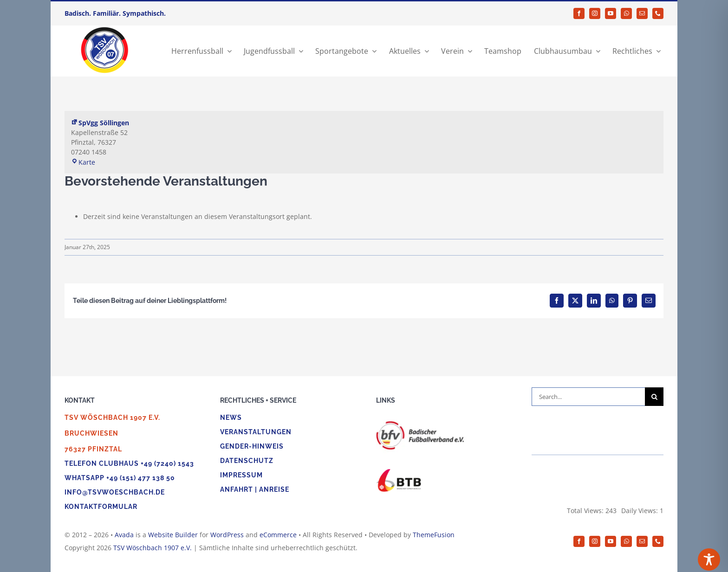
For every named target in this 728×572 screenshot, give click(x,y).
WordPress (227, 535)
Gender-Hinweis (252, 446)
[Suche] (654, 397)
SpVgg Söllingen (100, 123)
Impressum (241, 475)
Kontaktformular (101, 507)
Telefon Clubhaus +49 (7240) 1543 (129, 463)
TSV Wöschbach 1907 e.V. (153, 548)
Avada (124, 535)
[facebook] (579, 13)
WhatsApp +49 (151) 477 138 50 (120, 478)
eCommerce (278, 535)
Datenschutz (247, 461)
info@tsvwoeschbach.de (115, 492)
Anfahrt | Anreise (255, 489)
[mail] (642, 13)
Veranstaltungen (256, 432)
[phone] (658, 13)
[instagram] (595, 13)
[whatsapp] (626, 13)
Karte (83, 162)
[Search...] (588, 397)
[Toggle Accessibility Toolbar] (709, 559)
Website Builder (173, 535)
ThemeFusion (434, 535)
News (231, 418)
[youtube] (611, 13)
